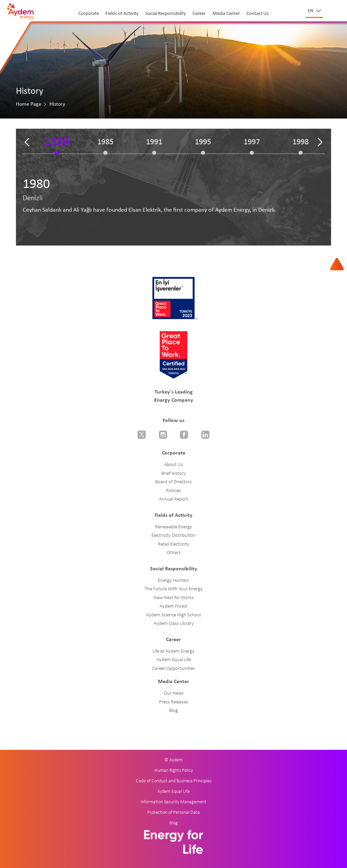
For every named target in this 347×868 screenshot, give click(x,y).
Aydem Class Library (174, 624)
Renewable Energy (174, 527)
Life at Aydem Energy (173, 651)
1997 (252, 142)
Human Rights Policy (174, 771)
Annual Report (173, 499)
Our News (174, 693)
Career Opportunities (173, 669)
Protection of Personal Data (174, 813)
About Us (173, 465)
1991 (154, 142)
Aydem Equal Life (174, 660)
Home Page (29, 104)
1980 (57, 142)
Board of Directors (173, 482)
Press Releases (173, 702)
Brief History (174, 474)
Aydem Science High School (173, 615)
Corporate (89, 14)
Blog (173, 711)
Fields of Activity (122, 14)
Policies (173, 491)
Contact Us (258, 14)
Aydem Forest (174, 606)
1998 (301, 142)
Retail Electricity (174, 544)
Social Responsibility (166, 14)
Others (174, 553)
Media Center (226, 14)
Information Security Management (173, 802)
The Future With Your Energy (174, 589)
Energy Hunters (173, 581)
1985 (105, 142)
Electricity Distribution (174, 536)
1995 (203, 142)
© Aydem (173, 760)
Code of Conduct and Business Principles (174, 781)
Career (199, 14)
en (311, 11)
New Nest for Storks (174, 598)
